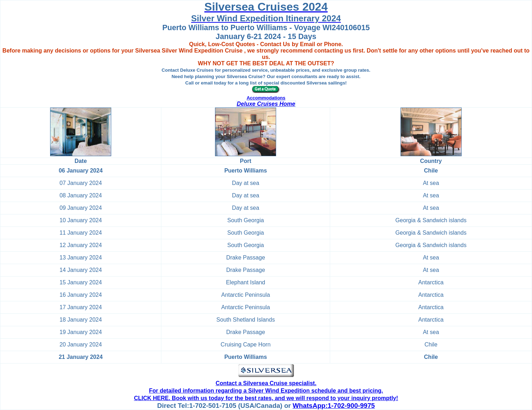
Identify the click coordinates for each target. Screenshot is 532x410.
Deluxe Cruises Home (266, 104)
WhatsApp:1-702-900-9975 (334, 406)
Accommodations (266, 98)
